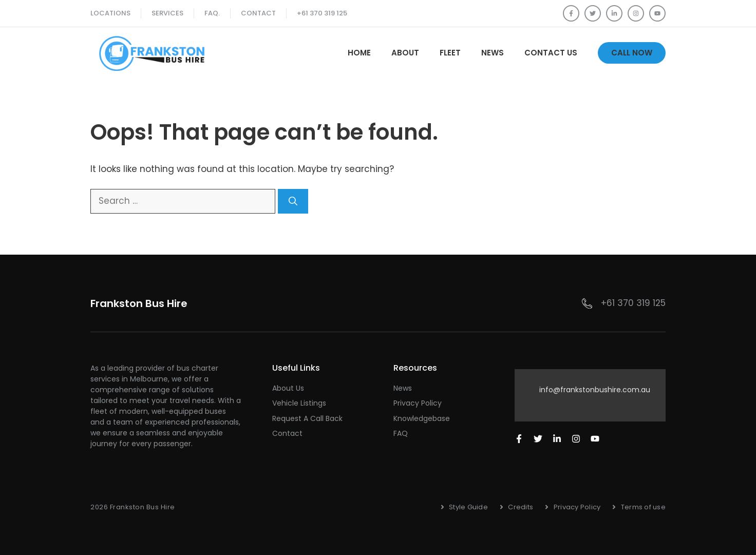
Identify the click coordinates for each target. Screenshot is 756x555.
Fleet (450, 53)
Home (359, 53)
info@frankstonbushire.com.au (595, 390)
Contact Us (551, 53)
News (493, 53)
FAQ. (212, 13)
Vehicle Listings (299, 403)
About (405, 53)
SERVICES (167, 13)
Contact (258, 13)
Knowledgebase (422, 418)
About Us (288, 388)
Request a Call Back (307, 418)
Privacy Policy (418, 403)
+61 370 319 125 (322, 13)
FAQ (401, 433)
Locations (110, 13)
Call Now (632, 53)
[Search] (293, 201)
